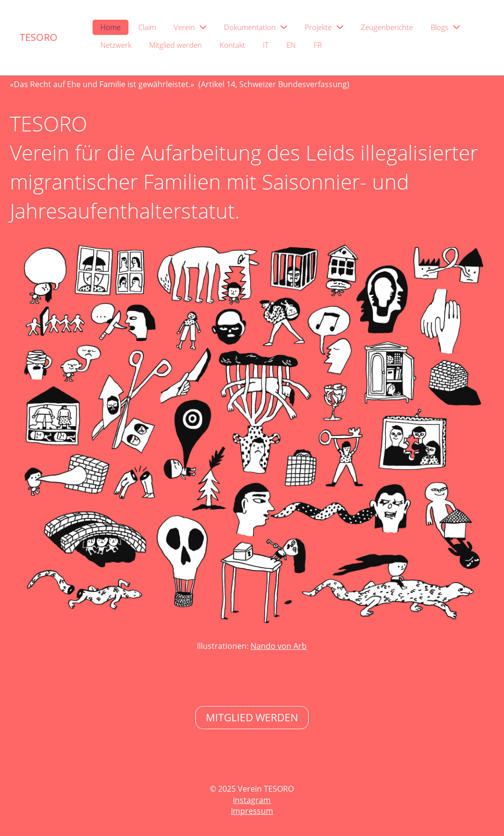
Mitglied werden (175, 45)
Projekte (324, 27)
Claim (147, 27)
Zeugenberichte (387, 27)
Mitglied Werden (252, 717)
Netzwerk (116, 45)
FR (318, 45)
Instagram (252, 800)
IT (266, 45)
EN (291, 45)
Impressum (252, 811)
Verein (190, 27)
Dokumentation (255, 27)
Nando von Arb (279, 646)
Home (110, 27)
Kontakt (232, 45)
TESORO (39, 37)
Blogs (445, 27)
